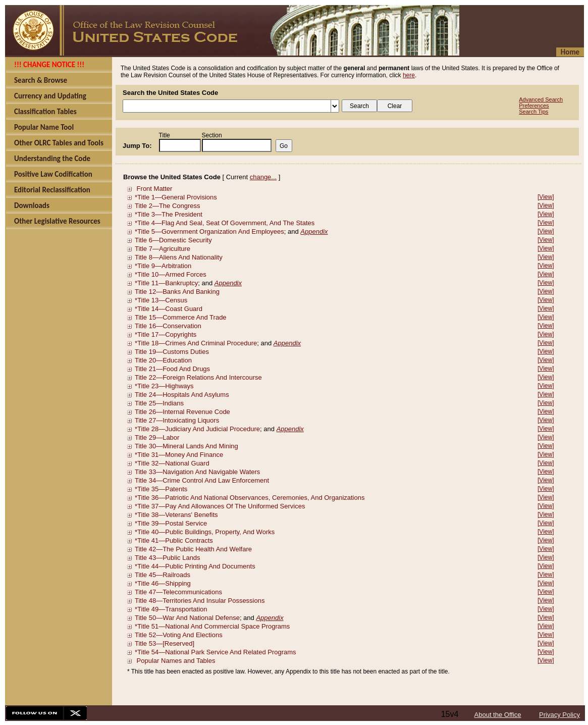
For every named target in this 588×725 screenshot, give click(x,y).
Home (570, 52)
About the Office (498, 715)
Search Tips (533, 112)
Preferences (534, 106)
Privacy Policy (559, 715)
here (409, 75)
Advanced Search (541, 99)
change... (263, 177)
